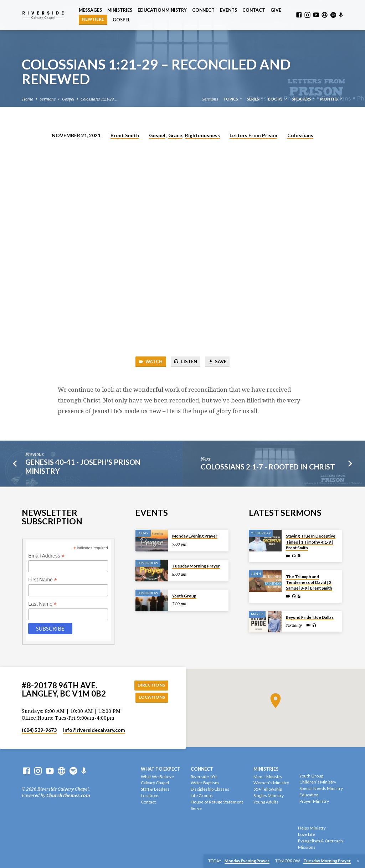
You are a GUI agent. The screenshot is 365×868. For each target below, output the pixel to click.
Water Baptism (205, 783)
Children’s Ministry (318, 782)
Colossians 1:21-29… (99, 99)
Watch (149, 362)
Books (278, 99)
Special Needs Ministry (321, 788)
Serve (196, 808)
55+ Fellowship (268, 789)
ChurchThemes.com (68, 796)
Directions (151, 684)
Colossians (300, 135)
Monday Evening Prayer (195, 535)
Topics (233, 99)
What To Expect (161, 769)
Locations (151, 697)
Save (218, 362)
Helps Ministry (312, 828)
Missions (307, 847)
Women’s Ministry (271, 783)
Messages (90, 10)
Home (28, 99)
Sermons (48, 99)
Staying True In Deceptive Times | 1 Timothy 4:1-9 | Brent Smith (311, 541)
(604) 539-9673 (39, 730)
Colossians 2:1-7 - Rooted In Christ (268, 467)
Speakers (304, 99)
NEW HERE (93, 19)
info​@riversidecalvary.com (94, 730)
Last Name (42, 603)
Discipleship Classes (210, 789)
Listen (185, 362)
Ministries (120, 10)
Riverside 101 (204, 777)
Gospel (121, 20)
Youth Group (184, 595)
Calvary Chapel (155, 783)
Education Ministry (162, 10)
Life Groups (202, 795)
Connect (203, 10)
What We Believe (157, 777)
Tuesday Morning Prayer (196, 565)
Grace (175, 135)
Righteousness (202, 135)
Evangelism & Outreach (320, 841)
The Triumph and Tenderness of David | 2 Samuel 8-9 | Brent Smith (309, 582)
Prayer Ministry (314, 801)
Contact (254, 10)
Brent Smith (125, 135)
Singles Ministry (269, 795)
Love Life (307, 834)
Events (228, 10)
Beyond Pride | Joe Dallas (310, 617)
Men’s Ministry (268, 777)
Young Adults (266, 802)
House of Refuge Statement (217, 802)
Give (276, 10)
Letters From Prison (253, 135)
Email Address (46, 555)
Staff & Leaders (155, 789)
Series (256, 99)
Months (331, 99)
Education (309, 795)
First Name (43, 579)
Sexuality (294, 625)
